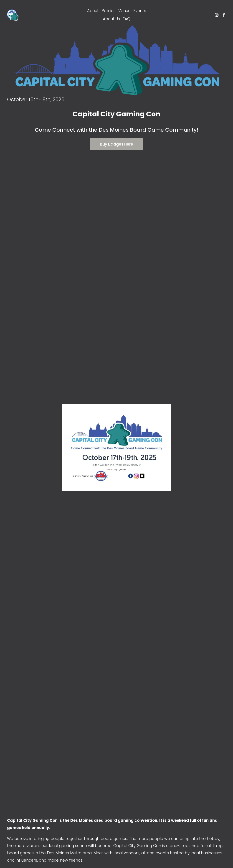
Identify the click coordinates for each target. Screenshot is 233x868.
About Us (111, 19)
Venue (124, 11)
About (93, 11)
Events (140, 11)
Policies (109, 11)
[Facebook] (224, 15)
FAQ (127, 19)
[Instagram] (217, 15)
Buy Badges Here (116, 144)
